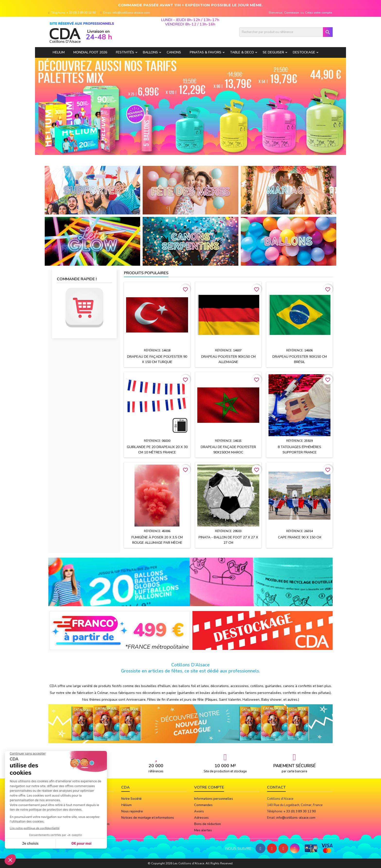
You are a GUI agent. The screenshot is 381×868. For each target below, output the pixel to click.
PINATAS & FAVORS (206, 52)
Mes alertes (203, 830)
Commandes (203, 805)
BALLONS (150, 52)
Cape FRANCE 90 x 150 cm (300, 537)
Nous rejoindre (132, 811)
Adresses (201, 818)
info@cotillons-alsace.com (131, 13)
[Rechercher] (286, 32)
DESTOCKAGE (304, 52)
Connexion (292, 13)
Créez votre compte (319, 13)
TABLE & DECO (242, 52)
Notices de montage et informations (148, 818)
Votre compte (209, 787)
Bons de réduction (208, 824)
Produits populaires (146, 273)
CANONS (174, 52)
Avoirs (199, 811)
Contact (276, 787)
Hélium (126, 805)
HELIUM (59, 52)
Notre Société (131, 799)
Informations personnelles (214, 799)
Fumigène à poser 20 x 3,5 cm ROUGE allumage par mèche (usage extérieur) (157, 543)
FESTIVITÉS (125, 52)
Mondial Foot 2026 (90, 52)
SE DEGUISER (273, 52)
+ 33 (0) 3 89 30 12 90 (81, 13)
